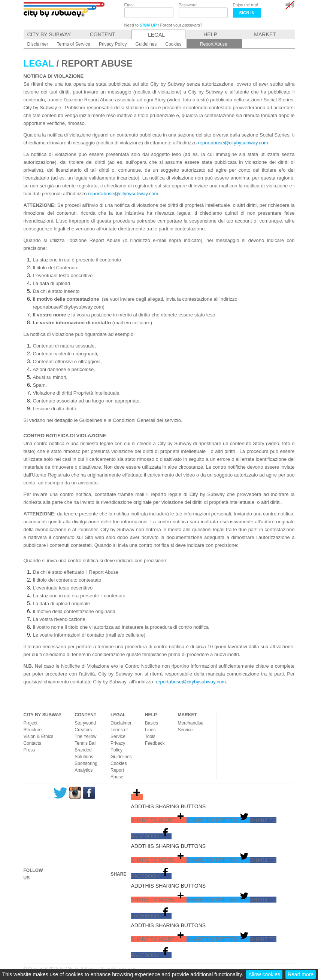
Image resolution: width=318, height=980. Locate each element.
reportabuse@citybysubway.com (233, 143)
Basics (152, 723)
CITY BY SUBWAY (43, 715)
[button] (159, 820)
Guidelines (121, 757)
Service (185, 730)
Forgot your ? (181, 25)
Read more (301, 974)
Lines (150, 730)
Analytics (84, 770)
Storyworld (85, 723)
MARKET (187, 715)
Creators (83, 730)
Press (29, 750)
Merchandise (190, 723)
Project (31, 723)
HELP (151, 715)
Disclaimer (121, 723)
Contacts (32, 743)
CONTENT (85, 715)
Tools (150, 736)
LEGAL (118, 715)
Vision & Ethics (39, 736)
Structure (33, 730)
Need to (141, 25)
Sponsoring (86, 763)
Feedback (155, 743)
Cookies (119, 763)
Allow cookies (264, 974)
